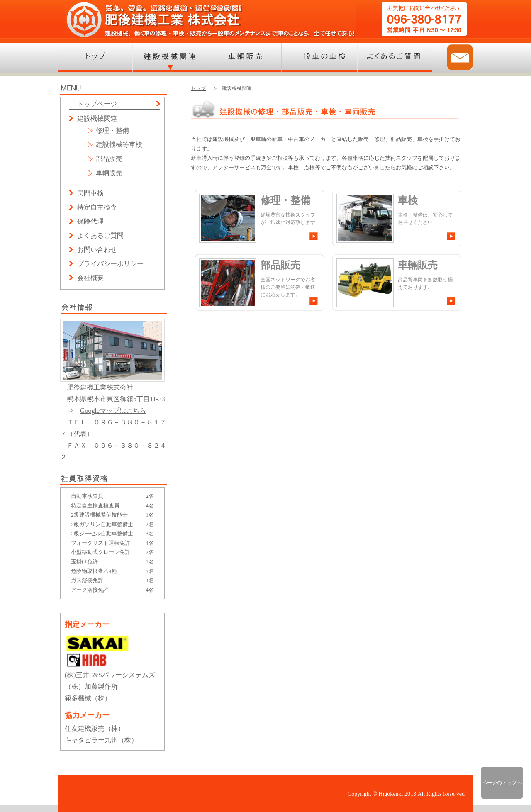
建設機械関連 (97, 118)
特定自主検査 (97, 207)
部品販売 (109, 159)
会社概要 (90, 278)
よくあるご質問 (100, 235)
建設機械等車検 (119, 145)
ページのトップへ (502, 783)
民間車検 (90, 193)
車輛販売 (109, 173)
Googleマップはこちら (113, 411)
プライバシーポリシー (110, 264)
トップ (198, 88)
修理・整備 (112, 130)
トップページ (97, 104)
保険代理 (90, 221)
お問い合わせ (97, 250)
